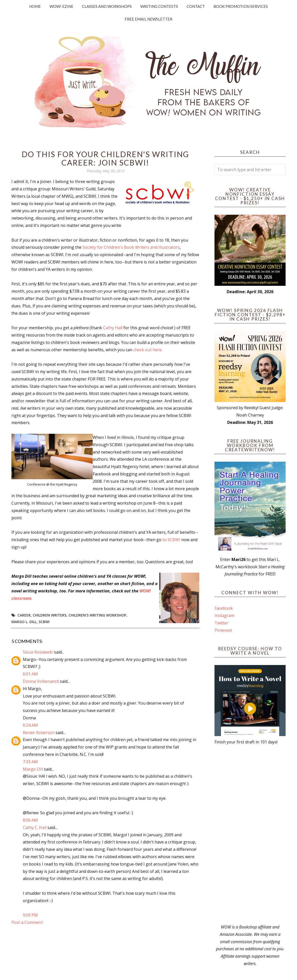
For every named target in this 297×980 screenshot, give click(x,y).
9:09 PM (30, 915)
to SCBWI (172, 540)
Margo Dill (33, 769)
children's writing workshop (97, 615)
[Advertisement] (250, 835)
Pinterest (223, 630)
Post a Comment (27, 922)
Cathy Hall (113, 328)
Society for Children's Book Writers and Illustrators (131, 247)
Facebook (224, 608)
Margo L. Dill (24, 622)
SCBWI (44, 622)
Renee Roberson (39, 733)
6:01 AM (30, 674)
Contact (196, 6)
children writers (50, 615)
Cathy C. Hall (35, 827)
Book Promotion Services (241, 6)
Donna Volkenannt (41, 681)
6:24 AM (30, 725)
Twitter (221, 623)
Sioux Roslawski (38, 652)
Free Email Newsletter (148, 19)
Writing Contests (159, 6)
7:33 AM (30, 762)
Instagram (224, 616)
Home (35, 6)
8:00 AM (30, 820)
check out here (147, 350)
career (24, 615)
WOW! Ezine (61, 6)
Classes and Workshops (107, 6)
